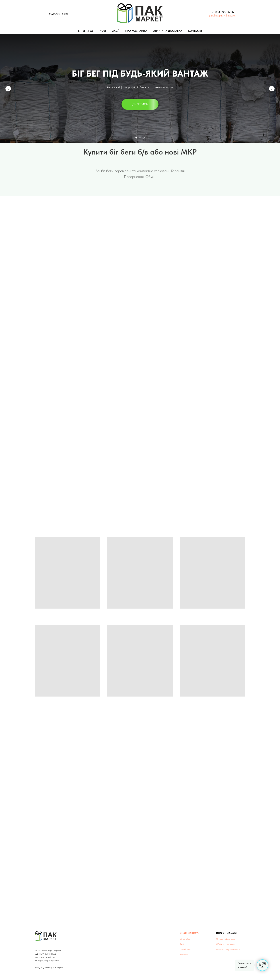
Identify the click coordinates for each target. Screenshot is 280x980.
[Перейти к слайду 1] (136, 138)
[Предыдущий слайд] (8, 89)
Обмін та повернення (226, 944)
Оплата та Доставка (167, 31)
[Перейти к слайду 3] (144, 138)
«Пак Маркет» (190, 933)
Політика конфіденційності (228, 949)
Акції (116, 31)
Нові (103, 31)
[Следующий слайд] (272, 89)
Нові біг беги (186, 949)
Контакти (195, 31)
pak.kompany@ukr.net (222, 15)
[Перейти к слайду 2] (140, 138)
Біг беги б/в (86, 31)
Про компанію (136, 31)
